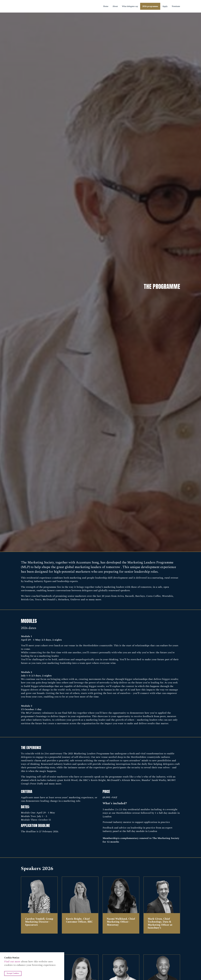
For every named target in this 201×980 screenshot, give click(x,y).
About (115, 6)
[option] (100, 282)
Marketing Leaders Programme (30, 6)
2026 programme (150, 6)
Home (106, 6)
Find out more (12, 962)
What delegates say (130, 6)
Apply (165, 6)
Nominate (177, 6)
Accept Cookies (13, 973)
